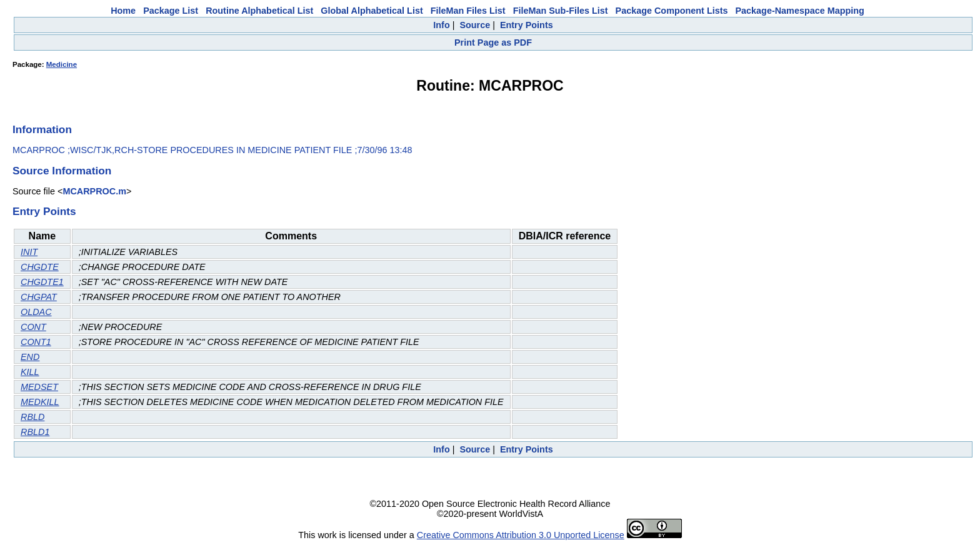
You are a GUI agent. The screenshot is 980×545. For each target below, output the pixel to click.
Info (441, 25)
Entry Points (527, 25)
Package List (171, 11)
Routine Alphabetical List (259, 11)
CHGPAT (39, 297)
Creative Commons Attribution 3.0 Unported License (521, 535)
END (30, 357)
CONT (33, 327)
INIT (29, 252)
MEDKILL (40, 402)
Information (42, 129)
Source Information (62, 171)
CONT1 (36, 342)
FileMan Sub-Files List (561, 11)
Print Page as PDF (493, 42)
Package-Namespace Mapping (800, 11)
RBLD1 (35, 432)
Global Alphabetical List (372, 11)
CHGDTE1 (42, 282)
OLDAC (36, 312)
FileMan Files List (468, 11)
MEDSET (39, 387)
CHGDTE (40, 267)
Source (475, 25)
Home (123, 11)
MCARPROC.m (94, 191)
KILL (30, 372)
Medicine (62, 64)
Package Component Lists (672, 11)
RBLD (32, 417)
